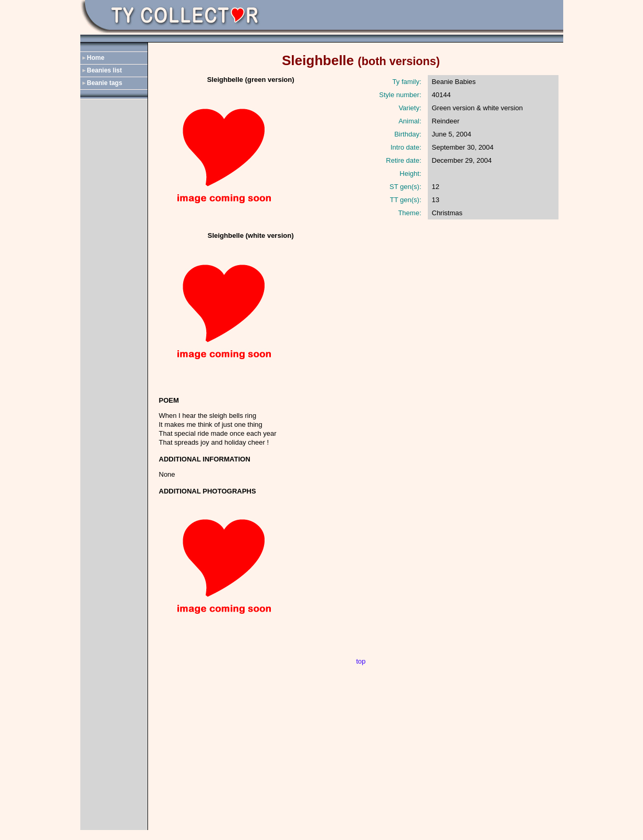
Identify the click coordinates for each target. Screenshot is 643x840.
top (361, 661)
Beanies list (105, 70)
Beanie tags (105, 83)
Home (96, 58)
